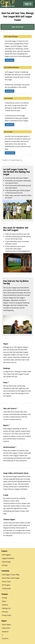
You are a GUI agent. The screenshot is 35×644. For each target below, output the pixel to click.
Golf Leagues (6, 555)
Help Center (6, 628)
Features (5, 605)
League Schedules (8, 558)
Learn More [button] (10, 60)
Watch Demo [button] (10, 153)
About (4, 601)
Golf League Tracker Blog (11, 575)
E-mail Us (5, 638)
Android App (6, 562)
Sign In (28, 4)
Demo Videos (6, 625)
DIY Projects (6, 585)
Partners (5, 612)
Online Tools (6, 582)
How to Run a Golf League (11, 578)
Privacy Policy (7, 615)
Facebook (5, 632)
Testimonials (6, 588)
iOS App (5, 565)
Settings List (6, 608)
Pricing (4, 598)
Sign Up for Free (18, 27)
